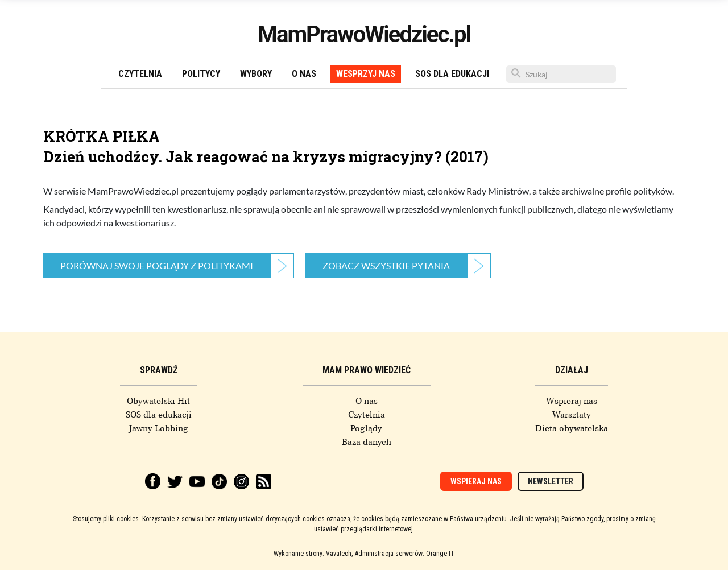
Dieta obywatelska (572, 428)
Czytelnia (140, 74)
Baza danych (367, 442)
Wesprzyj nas (366, 74)
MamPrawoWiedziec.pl (364, 34)
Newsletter (551, 481)
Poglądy (366, 428)
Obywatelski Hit (158, 401)
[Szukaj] (561, 74)
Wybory (256, 74)
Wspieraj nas (572, 401)
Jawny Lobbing (158, 428)
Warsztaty (572, 415)
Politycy (201, 74)
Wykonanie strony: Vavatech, (313, 554)
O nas (304, 74)
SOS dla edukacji (452, 74)
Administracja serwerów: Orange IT (405, 554)
